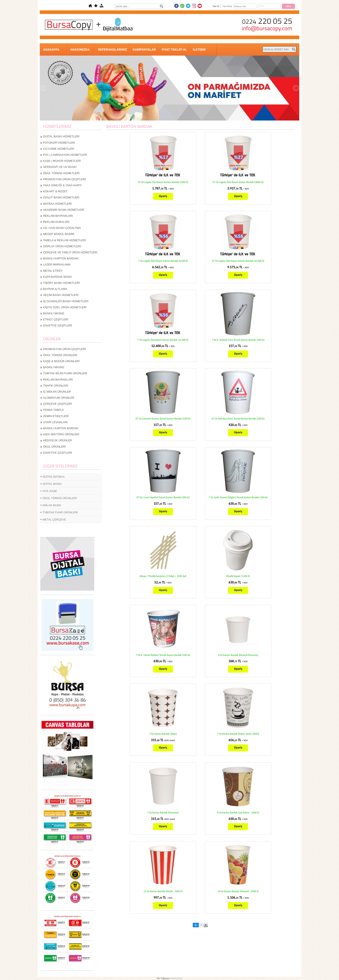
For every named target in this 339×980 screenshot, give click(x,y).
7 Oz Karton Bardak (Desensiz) (163, 813)
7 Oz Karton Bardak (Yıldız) (163, 734)
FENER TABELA (53, 410)
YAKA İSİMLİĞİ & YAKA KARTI (62, 185)
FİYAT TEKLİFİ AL (174, 50)
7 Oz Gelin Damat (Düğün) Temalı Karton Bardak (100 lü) (238, 497)
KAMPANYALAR (144, 50)
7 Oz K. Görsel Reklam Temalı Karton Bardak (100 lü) (163, 655)
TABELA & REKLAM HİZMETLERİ (64, 240)
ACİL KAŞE (50, 491)
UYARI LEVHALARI (55, 422)
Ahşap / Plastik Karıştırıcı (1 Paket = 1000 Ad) (163, 576)
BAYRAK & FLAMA (55, 289)
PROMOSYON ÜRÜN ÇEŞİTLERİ (64, 179)
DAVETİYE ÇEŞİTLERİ (58, 325)
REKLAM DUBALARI (56, 222)
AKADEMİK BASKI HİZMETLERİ (64, 210)
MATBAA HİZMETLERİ (57, 204)
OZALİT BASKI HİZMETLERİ (61, 197)
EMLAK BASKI (52, 505)
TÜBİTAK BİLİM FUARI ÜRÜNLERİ (65, 373)
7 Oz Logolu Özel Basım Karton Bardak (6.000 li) (163, 261)
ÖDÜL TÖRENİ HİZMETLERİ (61, 173)
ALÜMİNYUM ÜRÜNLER (59, 398)
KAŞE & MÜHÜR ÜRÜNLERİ (61, 361)
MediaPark (177, 978)
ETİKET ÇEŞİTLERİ (56, 319)
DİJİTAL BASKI (52, 484)
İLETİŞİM (199, 50)
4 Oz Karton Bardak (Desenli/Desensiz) (238, 655)
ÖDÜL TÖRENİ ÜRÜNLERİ (60, 355)
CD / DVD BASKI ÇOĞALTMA (62, 228)
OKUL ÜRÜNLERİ (54, 447)
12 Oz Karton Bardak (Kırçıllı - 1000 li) (163, 891)
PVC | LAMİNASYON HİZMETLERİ (65, 155)
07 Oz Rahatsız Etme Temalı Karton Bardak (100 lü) (238, 419)
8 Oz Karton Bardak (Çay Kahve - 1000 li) (238, 813)
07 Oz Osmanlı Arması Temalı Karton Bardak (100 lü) (163, 419)
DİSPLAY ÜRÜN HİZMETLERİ (62, 246)
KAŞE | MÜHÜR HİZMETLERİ (62, 161)
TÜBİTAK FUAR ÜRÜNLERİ (60, 512)
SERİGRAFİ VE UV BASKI (60, 167)
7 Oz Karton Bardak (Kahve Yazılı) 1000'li (238, 734)
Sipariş (163, 196)
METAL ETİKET (53, 271)
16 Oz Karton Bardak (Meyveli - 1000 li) (238, 891)
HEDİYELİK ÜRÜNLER (58, 440)
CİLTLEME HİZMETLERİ (59, 149)
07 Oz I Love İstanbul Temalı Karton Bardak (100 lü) (163, 497)
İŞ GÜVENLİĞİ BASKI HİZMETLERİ (66, 301)
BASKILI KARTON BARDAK (61, 258)
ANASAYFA (51, 50)
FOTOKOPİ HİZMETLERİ (59, 143)
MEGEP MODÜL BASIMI (59, 234)
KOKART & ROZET (55, 191)
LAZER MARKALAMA (57, 264)
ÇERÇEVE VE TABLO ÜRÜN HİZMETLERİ (70, 252)
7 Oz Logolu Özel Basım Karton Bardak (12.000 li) (163, 340)
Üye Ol (216, 6)
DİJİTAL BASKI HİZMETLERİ (61, 136)
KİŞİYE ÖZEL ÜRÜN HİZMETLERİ (65, 307)
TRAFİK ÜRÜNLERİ (56, 386)
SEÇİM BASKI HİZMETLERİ (61, 295)
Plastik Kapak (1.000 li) (238, 576)
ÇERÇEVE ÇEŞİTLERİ (58, 404)
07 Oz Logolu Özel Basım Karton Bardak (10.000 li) (238, 261)
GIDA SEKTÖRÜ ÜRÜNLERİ (61, 434)
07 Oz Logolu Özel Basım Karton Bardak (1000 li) (163, 182)
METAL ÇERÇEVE (54, 520)
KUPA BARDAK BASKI (57, 277)
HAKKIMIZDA (80, 50)
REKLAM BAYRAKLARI (58, 216)
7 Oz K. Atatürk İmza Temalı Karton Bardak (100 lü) (238, 340)
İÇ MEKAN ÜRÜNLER (57, 392)
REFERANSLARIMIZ (112, 50)
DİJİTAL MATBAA (54, 477)
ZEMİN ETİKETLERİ (56, 416)
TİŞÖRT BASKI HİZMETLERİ (61, 283)
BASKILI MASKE (54, 313)
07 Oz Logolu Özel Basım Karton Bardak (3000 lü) (238, 182)
